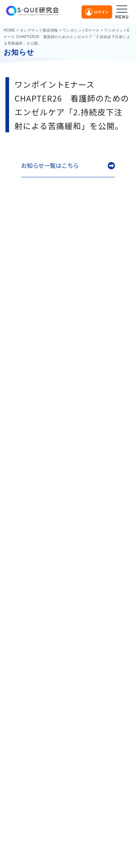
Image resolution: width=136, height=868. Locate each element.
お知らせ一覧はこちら (50, 166)
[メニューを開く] (122, 11)
